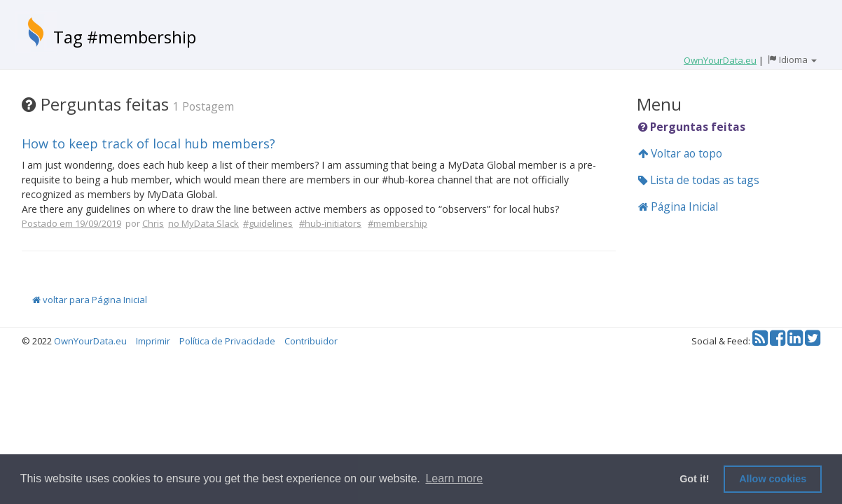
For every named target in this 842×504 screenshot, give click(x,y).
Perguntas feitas (692, 127)
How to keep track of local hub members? (149, 143)
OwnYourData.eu (90, 341)
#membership (398, 223)
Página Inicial (678, 206)
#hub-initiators (330, 223)
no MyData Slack (203, 223)
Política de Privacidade (227, 341)
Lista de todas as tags (699, 180)
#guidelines (268, 223)
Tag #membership (125, 37)
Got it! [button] (694, 479)
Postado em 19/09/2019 (71, 223)
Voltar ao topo (680, 153)
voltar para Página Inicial (90, 300)
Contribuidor (311, 341)
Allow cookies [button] (773, 479)
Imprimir (153, 341)
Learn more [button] (454, 478)
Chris (153, 223)
